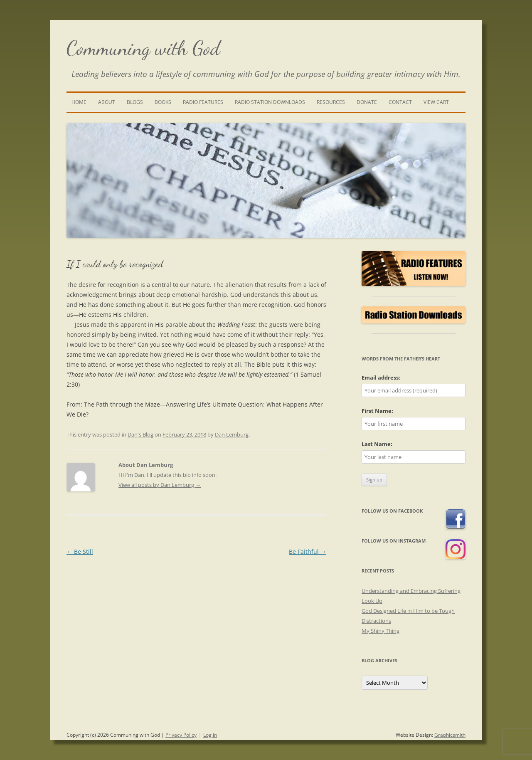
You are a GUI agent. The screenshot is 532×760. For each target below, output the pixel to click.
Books (163, 102)
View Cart (436, 102)
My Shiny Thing (381, 631)
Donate (367, 102)
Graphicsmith (450, 735)
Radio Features (203, 102)
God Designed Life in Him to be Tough (408, 611)
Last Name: (377, 444)
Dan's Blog (140, 434)
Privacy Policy (181, 735)
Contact (400, 102)
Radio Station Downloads (270, 102)
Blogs (135, 102)
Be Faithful (308, 551)
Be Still (80, 551)
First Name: (377, 411)
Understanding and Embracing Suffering (411, 591)
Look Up (372, 601)
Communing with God (143, 48)
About (107, 102)
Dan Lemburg (232, 434)
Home (79, 102)
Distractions (376, 621)
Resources (331, 102)
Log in (210, 735)
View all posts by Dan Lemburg (160, 485)
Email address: (381, 378)
